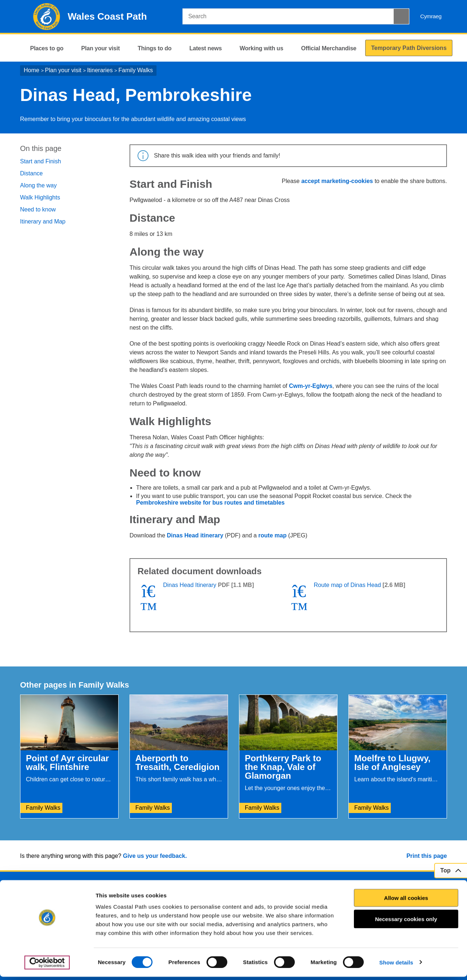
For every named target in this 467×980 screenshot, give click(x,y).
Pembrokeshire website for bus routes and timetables (210, 503)
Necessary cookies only (406, 922)
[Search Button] (401, 16)
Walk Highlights (40, 197)
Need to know (38, 209)
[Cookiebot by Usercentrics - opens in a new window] (47, 966)
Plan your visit (63, 70)
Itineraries (100, 70)
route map (272, 535)
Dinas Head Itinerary (190, 585)
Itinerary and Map (43, 221)
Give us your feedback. (155, 856)
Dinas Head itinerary (195, 535)
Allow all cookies (406, 901)
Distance (31, 173)
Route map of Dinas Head (347, 585)
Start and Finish (40, 161)
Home (32, 70)
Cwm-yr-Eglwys (311, 386)
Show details (396, 966)
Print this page (427, 856)
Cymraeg (431, 16)
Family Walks (136, 70)
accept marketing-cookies (337, 181)
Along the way (38, 185)
